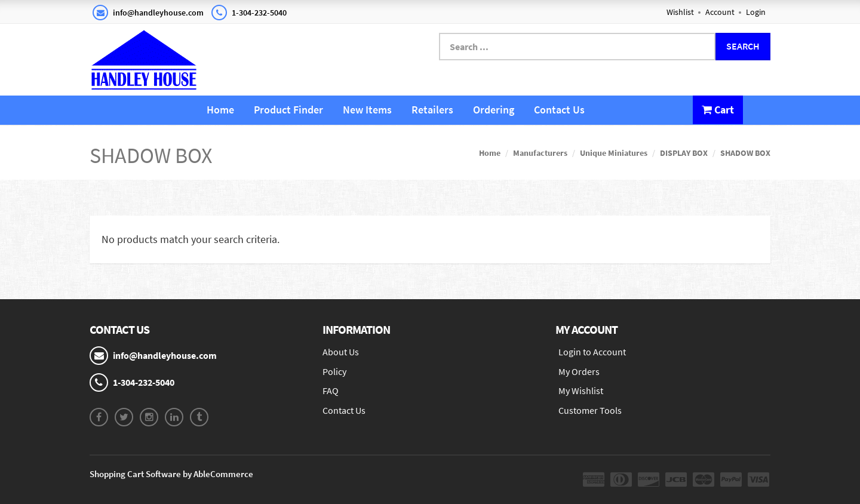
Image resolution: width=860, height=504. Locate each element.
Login (756, 12)
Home (220, 110)
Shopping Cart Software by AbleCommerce (171, 474)
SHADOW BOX (745, 153)
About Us (341, 352)
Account (720, 12)
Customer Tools (590, 410)
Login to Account (592, 352)
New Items (367, 110)
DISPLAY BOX (684, 153)
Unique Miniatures (614, 153)
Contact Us (559, 110)
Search (743, 46)
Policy (334, 371)
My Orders (579, 371)
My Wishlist (581, 391)
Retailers (432, 110)
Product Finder (288, 110)
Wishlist (680, 12)
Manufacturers (540, 153)
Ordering (494, 110)
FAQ (331, 391)
